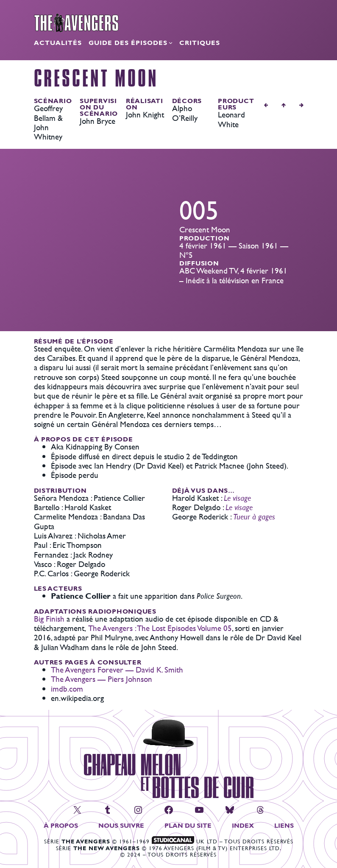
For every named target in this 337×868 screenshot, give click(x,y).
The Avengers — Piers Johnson (102, 679)
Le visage (237, 498)
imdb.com (67, 689)
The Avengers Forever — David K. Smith (117, 670)
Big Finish (49, 619)
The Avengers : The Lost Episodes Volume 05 (160, 628)
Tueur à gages (254, 517)
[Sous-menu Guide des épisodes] (171, 43)
